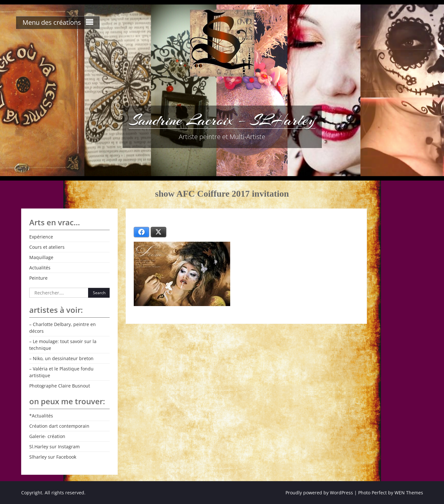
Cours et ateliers (47, 247)
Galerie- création (47, 436)
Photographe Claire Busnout (60, 386)
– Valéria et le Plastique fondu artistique (61, 372)
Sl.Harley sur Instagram (54, 447)
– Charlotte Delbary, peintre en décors (63, 328)
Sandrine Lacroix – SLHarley (222, 120)
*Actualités (41, 416)
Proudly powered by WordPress (319, 493)
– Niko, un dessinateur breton (61, 358)
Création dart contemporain (59, 426)
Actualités (40, 268)
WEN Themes (409, 493)
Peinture (38, 278)
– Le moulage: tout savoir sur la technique (63, 345)
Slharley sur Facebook (53, 457)
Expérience (41, 237)
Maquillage (41, 257)
